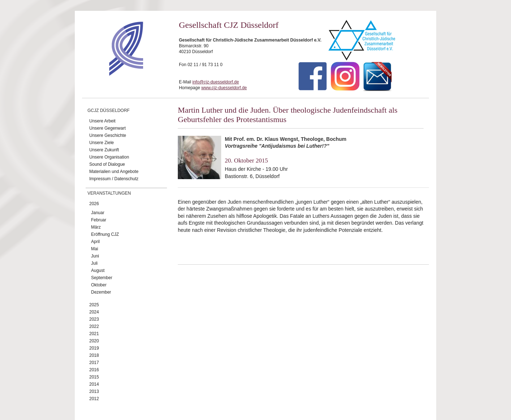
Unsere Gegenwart (108, 128)
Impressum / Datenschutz (114, 179)
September (102, 278)
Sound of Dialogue (107, 164)
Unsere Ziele (102, 143)
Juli (94, 263)
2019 (94, 348)
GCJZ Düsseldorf (109, 111)
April (95, 242)
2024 (94, 312)
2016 (94, 370)
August (98, 270)
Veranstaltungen (109, 193)
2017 (94, 363)
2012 (94, 399)
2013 (94, 391)
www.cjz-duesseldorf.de (224, 88)
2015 (94, 377)
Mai (95, 249)
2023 (94, 319)
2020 (94, 341)
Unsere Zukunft (104, 150)
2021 (94, 334)
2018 (94, 355)
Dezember (101, 292)
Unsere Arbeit (102, 121)
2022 (94, 326)
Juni (95, 256)
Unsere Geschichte (108, 135)
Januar (98, 213)
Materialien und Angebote (114, 172)
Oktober (99, 285)
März (96, 227)
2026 (94, 204)
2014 (94, 384)
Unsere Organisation (109, 157)
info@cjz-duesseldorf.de (216, 82)
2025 (94, 305)
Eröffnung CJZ (105, 234)
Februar (99, 220)
